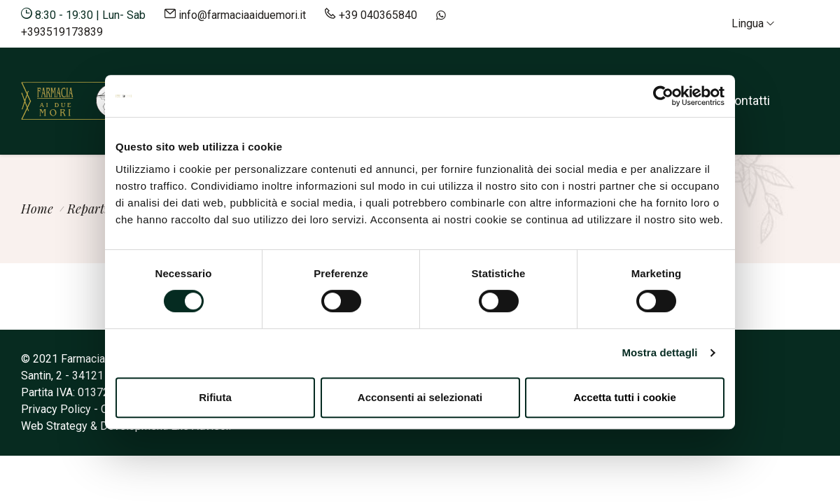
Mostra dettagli (659, 352)
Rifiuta (215, 397)
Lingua (753, 23)
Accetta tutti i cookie (625, 397)
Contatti (748, 100)
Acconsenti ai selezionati (420, 397)
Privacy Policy (56, 409)
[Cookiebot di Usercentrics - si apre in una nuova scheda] (663, 96)
